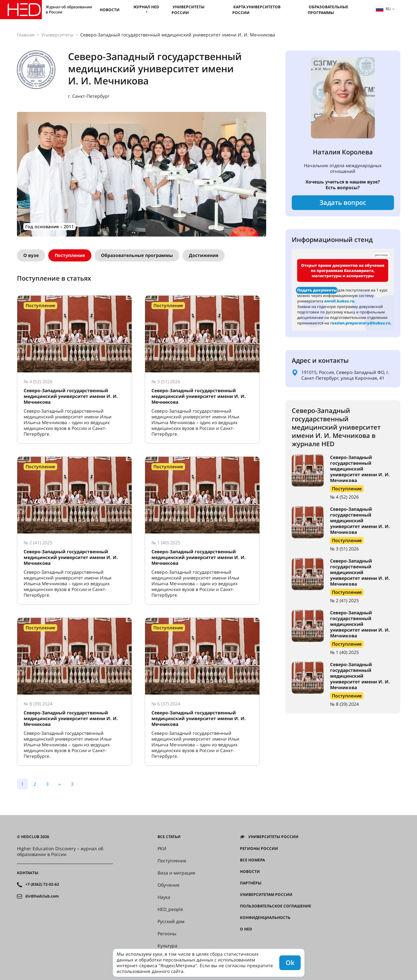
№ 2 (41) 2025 (344, 600)
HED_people (170, 909)
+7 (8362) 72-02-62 (42, 884)
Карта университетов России (256, 10)
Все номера (252, 860)
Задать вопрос (343, 202)
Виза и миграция (176, 873)
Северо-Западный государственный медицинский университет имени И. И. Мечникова (360, 469)
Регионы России (259, 849)
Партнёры (251, 883)
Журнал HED (146, 7)
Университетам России (266, 895)
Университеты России (188, 10)
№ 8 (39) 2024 (344, 704)
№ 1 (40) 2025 (344, 652)
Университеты (57, 35)
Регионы (167, 934)
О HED (246, 929)
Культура (167, 946)
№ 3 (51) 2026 (344, 549)
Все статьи (169, 837)
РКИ (162, 849)
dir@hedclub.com (42, 896)
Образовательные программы (328, 10)
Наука (164, 897)
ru (383, 9)
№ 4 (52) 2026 (344, 497)
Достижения (204, 255)
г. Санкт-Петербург (89, 96)
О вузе (31, 255)
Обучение (169, 885)
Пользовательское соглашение (276, 906)
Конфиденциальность (265, 918)
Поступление (70, 255)
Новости (110, 10)
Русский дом (171, 922)
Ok (290, 963)
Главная (26, 35)
